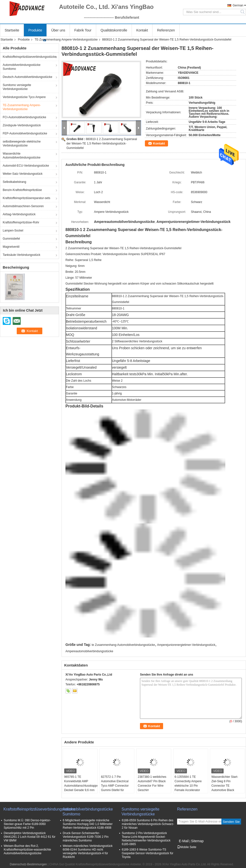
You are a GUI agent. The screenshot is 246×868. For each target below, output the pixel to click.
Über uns (58, 30)
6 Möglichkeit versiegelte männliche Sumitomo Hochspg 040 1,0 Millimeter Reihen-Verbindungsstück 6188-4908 (88, 824)
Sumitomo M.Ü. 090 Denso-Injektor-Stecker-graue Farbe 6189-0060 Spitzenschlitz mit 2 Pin (27, 824)
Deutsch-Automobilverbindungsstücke (27, 77)
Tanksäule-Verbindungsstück (22, 255)
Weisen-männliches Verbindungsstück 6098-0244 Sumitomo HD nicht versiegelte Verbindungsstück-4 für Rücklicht (88, 851)
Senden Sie (231, 822)
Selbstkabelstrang (14, 182)
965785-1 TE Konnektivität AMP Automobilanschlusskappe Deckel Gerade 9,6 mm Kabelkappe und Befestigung (81, 788)
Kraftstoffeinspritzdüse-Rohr (21, 222)
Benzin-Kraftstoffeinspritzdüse (22, 190)
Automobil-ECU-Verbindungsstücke (26, 166)
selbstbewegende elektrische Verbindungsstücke (22, 144)
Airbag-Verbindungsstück (19, 214)
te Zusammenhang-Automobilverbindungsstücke (123, 645)
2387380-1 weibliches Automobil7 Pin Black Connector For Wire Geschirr (152, 783)
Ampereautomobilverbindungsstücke (89, 651)
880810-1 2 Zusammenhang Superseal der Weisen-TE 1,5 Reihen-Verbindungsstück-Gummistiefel (102, 144)
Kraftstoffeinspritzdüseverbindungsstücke (30, 57)
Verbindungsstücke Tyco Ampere (24, 97)
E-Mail (184, 841)
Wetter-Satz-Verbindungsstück (23, 174)
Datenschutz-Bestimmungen (28, 864)
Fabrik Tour (83, 30)
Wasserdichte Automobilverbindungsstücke (22, 156)
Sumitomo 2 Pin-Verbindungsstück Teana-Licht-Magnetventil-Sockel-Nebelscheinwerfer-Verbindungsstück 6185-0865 (146, 839)
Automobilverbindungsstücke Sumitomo (22, 67)
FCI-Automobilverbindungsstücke (24, 117)
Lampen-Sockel (13, 231)
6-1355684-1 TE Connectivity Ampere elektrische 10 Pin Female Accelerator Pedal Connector (188, 786)
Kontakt (142, 30)
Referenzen (166, 30)
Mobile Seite (187, 847)
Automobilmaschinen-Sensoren (23, 206)
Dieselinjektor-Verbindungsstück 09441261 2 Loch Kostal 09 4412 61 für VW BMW (30, 837)
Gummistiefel (11, 239)
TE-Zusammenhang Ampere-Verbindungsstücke (66, 40)
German (238, 5)
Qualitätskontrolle (114, 30)
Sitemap (197, 841)
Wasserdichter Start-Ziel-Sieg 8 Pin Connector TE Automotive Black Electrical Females (225, 786)
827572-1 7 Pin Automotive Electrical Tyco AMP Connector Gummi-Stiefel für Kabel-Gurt (115, 786)
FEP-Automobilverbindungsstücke (25, 133)
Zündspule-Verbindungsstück (22, 125)
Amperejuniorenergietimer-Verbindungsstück (186, 645)
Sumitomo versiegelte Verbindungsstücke (17, 87)
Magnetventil (11, 247)
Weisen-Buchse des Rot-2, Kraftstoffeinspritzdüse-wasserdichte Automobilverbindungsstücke (27, 850)
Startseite (12, 30)
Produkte (35, 30)
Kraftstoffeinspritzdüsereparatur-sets (26, 198)
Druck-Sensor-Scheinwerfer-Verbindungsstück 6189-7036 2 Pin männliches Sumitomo (86, 837)
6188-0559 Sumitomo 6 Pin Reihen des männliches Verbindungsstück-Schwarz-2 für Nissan (148, 824)
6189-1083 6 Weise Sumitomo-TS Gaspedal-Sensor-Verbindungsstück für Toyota (147, 853)
